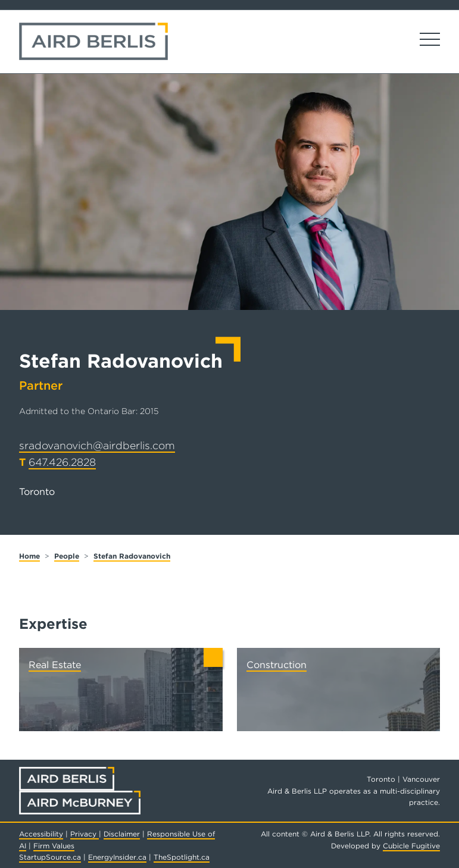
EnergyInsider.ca (117, 857)
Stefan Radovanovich (132, 556)
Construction (277, 665)
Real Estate (55, 665)
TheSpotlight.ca (182, 857)
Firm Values (54, 846)
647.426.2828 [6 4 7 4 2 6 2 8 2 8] (62, 462)
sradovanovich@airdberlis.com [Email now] (97, 445)
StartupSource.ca (50, 857)
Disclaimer (122, 834)
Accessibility (41, 834)
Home (29, 556)
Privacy (85, 834)
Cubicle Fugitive (411, 846)
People (67, 556)
